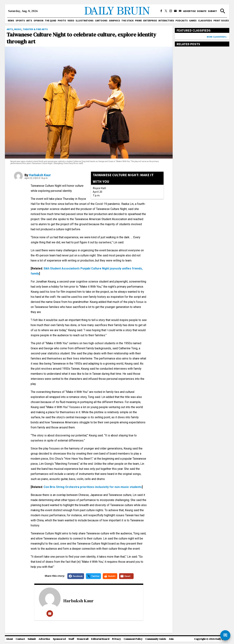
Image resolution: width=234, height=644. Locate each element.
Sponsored (59, 639)
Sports (20, 21)
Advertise (189, 11)
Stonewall (83, 639)
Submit (212, 11)
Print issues (221, 21)
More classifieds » (217, 37)
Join (171, 639)
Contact (20, 639)
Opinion (38, 21)
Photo (62, 21)
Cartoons (101, 21)
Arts (29, 21)
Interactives (166, 21)
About (9, 639)
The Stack (128, 21)
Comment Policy (133, 639)
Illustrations (85, 21)
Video (71, 21)
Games (193, 21)
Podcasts (182, 21)
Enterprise (150, 21)
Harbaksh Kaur (40, 175)
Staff (71, 639)
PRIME (138, 21)
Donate (202, 11)
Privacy (116, 639)
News (11, 21)
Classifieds (205, 21)
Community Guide (156, 639)
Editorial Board (100, 639)
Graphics (114, 21)
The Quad (51, 21)
